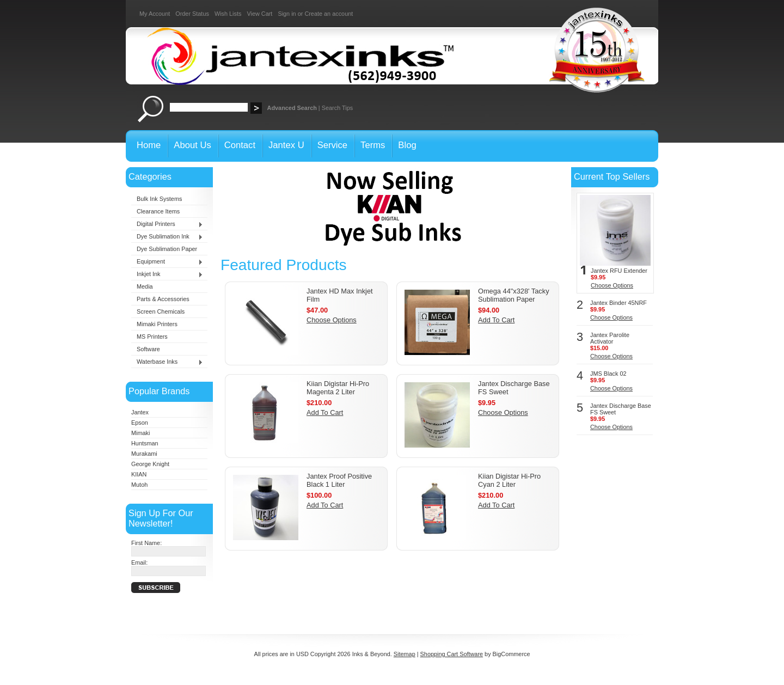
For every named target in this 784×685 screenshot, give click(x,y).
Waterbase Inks (167, 362)
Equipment (167, 262)
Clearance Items (158, 211)
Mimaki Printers (157, 324)
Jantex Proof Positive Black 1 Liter (339, 480)
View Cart (259, 14)
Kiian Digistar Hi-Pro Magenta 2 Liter (338, 388)
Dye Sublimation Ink (167, 237)
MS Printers (152, 337)
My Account (155, 14)
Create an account (329, 14)
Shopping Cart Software (452, 654)
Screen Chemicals (161, 311)
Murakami (144, 454)
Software (148, 349)
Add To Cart (496, 320)
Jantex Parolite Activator (610, 338)
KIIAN (139, 474)
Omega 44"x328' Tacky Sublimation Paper (514, 295)
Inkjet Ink (167, 274)
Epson (140, 423)
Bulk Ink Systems (159, 199)
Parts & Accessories (163, 299)
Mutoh (139, 485)
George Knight (150, 464)
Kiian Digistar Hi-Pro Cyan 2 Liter (509, 480)
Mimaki (140, 433)
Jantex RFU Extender (619, 271)
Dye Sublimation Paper (167, 249)
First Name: (146, 543)
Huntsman (145, 443)
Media (145, 286)
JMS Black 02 (608, 374)
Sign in (287, 14)
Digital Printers (167, 224)
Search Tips (337, 108)
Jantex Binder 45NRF (618, 303)
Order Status (192, 14)
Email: (139, 562)
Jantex (140, 412)
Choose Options (332, 320)
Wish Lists (228, 14)
